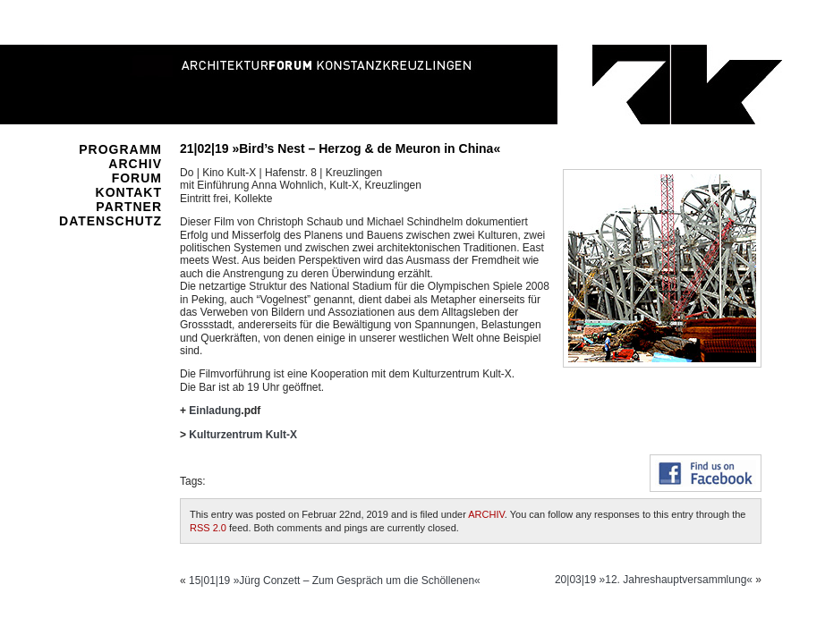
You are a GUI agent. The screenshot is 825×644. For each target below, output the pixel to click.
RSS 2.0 (208, 528)
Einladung (215, 411)
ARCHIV (135, 164)
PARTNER (129, 207)
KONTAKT (129, 192)
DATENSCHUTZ (111, 221)
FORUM (137, 178)
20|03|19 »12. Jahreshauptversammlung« (654, 580)
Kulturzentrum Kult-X (243, 435)
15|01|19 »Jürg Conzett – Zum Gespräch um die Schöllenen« (335, 580)
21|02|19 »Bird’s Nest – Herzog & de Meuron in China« (340, 148)
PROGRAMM (120, 149)
